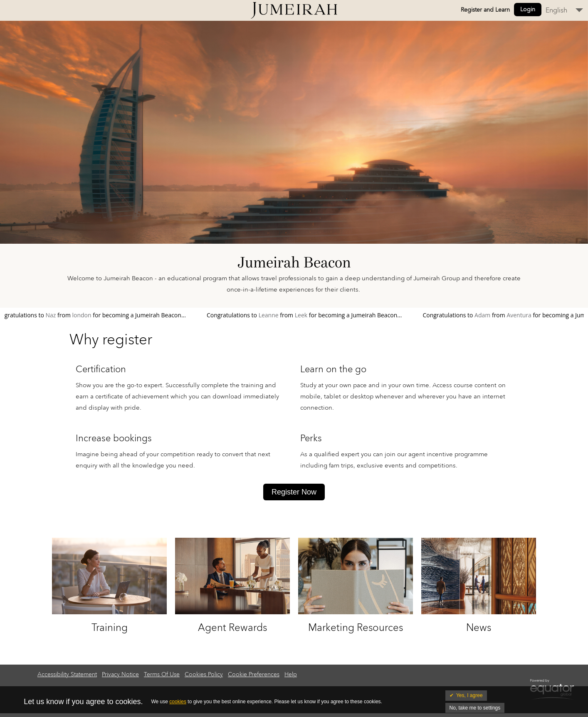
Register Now (294, 492)
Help (291, 675)
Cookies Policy (204, 675)
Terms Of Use (162, 675)
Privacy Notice (120, 675)
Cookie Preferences (254, 675)
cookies (178, 702)
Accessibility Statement (67, 675)
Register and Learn (485, 10)
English (556, 10)
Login (528, 10)
